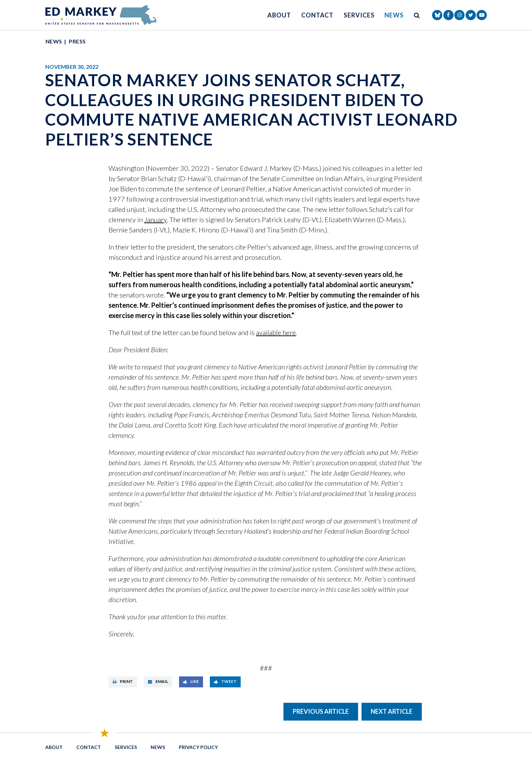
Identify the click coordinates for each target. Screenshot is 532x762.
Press (77, 41)
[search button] (417, 15)
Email (158, 681)
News (394, 15)
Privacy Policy (198, 747)
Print (123, 681)
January (155, 219)
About (279, 15)
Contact (317, 15)
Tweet (225, 681)
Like (191, 681)
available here (276, 332)
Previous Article (321, 711)
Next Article (392, 711)
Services (359, 15)
